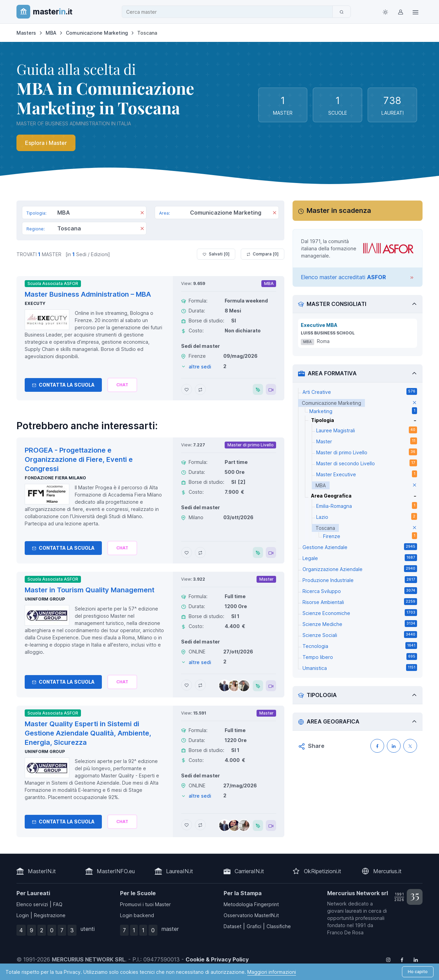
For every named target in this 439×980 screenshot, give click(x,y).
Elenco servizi (32, 904)
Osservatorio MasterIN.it (251, 915)
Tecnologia (360, 646)
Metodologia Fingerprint (251, 904)
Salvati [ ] (216, 254)
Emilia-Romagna (367, 505)
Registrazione (50, 915)
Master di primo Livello (367, 452)
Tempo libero (360, 657)
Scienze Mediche (360, 624)
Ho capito (418, 972)
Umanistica (360, 668)
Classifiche (279, 926)
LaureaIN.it (180, 871)
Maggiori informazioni (272, 972)
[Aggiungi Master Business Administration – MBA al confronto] (200, 389)
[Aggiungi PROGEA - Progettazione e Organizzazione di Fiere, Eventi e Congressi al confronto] (200, 552)
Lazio (367, 516)
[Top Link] (416, 12)
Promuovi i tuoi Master (145, 904)
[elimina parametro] (414, 403)
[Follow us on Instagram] (388, 959)
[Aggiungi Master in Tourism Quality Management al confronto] (200, 685)
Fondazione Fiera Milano (55, 478)
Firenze (370, 536)
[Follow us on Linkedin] (416, 959)
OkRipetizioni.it (323, 871)
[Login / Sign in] (401, 12)
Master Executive (367, 474)
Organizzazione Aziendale (360, 569)
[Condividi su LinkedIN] (394, 746)
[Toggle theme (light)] (385, 12)
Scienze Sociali (360, 635)
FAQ (58, 904)
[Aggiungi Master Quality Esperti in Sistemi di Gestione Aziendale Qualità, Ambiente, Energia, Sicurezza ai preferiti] (187, 825)
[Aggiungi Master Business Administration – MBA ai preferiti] (187, 389)
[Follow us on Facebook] (402, 959)
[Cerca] (342, 12)
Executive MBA (319, 325)
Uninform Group (45, 599)
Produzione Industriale (360, 580)
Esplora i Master (46, 143)
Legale (360, 558)
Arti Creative (360, 391)
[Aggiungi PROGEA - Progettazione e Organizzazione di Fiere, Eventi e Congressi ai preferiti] (187, 552)
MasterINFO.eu (116, 871)
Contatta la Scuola (63, 385)
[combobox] (229, 12)
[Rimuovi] (142, 213)
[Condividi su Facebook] (377, 746)
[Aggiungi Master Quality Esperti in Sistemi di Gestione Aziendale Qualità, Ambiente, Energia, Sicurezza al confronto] (200, 825)
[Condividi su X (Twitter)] (410, 746)
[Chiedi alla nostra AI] (122, 385)
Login (23, 915)
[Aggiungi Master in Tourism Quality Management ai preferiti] (187, 685)
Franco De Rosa (345, 932)
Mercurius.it (387, 871)
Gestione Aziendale (360, 547)
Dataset (233, 926)
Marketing (363, 411)
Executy (35, 303)
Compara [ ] (263, 254)
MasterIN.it (42, 871)
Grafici (254, 926)
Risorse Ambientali (360, 602)
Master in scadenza (339, 210)
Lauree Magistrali (367, 430)
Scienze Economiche (360, 613)
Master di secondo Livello (367, 463)
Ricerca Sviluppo (360, 591)
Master (367, 441)
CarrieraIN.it (249, 871)
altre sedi (200, 367)
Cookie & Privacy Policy (217, 959)
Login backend (137, 915)
